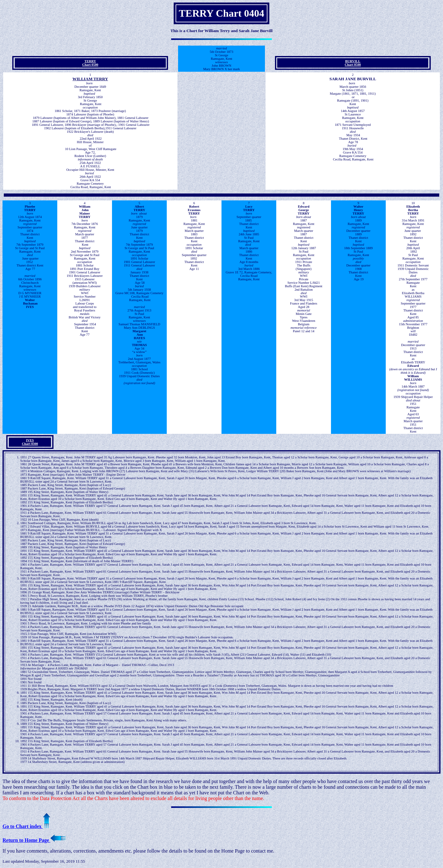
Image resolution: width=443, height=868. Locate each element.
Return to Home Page (34, 840)
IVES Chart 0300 (30, 442)
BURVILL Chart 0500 (353, 63)
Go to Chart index (26, 826)
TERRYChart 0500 (90, 63)
